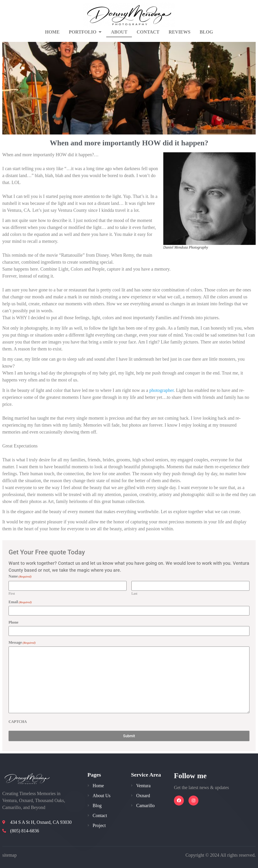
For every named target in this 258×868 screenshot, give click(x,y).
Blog (206, 32)
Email (20, 602)
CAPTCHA (18, 721)
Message (22, 642)
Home (52, 32)
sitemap (9, 854)
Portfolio (85, 32)
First (12, 593)
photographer (161, 390)
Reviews (179, 32)
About (119, 32)
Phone (14, 622)
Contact (148, 32)
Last (134, 593)
